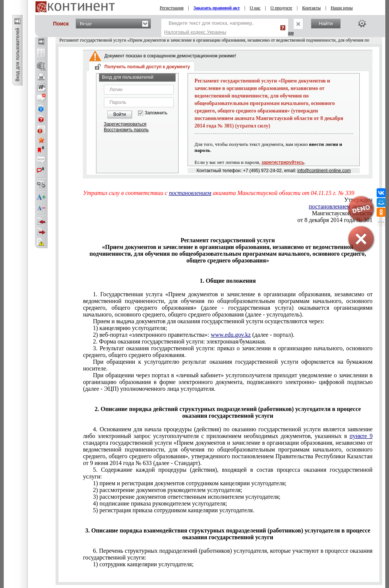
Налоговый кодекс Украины (195, 32)
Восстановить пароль (126, 130)
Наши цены (342, 8)
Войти (120, 114)
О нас (255, 8)
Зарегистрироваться (125, 124)
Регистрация (172, 8)
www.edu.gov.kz (231, 335)
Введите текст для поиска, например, (209, 28)
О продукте (281, 8)
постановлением (190, 193)
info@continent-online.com (324, 171)
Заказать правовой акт (217, 8)
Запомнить (156, 113)
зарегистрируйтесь (283, 162)
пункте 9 (361, 436)
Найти (326, 23)
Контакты (311, 8)
